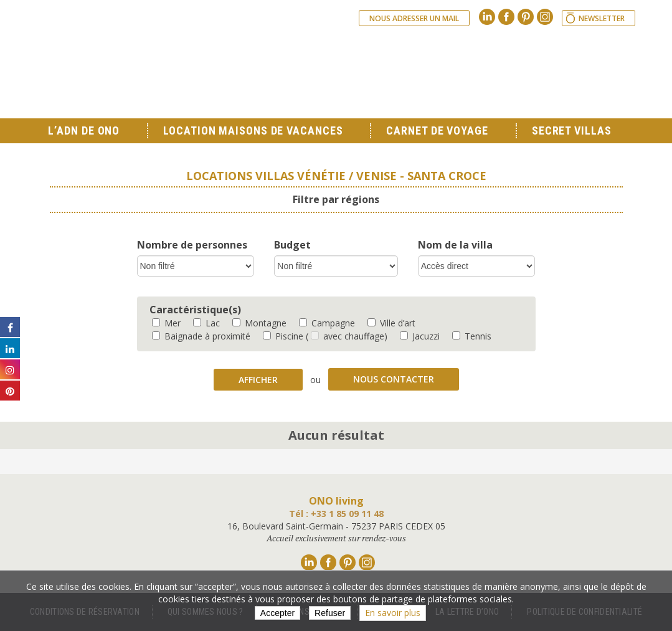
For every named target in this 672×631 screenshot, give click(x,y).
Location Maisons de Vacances (253, 130)
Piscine (283, 336)
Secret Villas (572, 130)
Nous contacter (394, 379)
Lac (206, 323)
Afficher (258, 380)
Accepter (277, 613)
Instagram (545, 17)
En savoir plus (393, 613)
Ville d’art (391, 323)
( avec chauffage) (347, 336)
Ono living (187, 69)
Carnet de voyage (437, 130)
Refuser (330, 613)
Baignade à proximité (201, 336)
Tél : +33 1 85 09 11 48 (336, 514)
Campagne (327, 323)
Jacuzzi (420, 336)
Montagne (259, 323)
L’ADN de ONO (84, 130)
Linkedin (487, 17)
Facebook (506, 17)
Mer (166, 323)
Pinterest (526, 17)
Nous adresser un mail (414, 18)
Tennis (472, 336)
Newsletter (602, 18)
